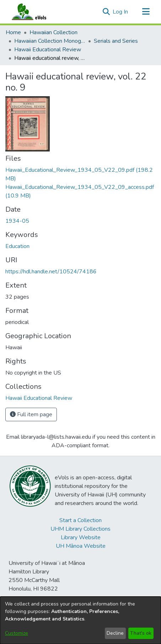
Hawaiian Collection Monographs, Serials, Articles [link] (50, 41)
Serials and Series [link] (116, 41)
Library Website (81, 537)
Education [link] (17, 246)
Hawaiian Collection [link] (53, 32)
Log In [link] (121, 12)
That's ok (141, 633)
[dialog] (80, 620)
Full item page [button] (31, 414)
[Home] (36, 12)
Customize (17, 633)
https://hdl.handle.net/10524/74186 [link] (51, 272)
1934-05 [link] (17, 221)
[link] (39, 398)
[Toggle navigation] (146, 12)
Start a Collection (80, 520)
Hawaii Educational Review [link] (48, 50)
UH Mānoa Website (81, 546)
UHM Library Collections (80, 529)
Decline (115, 633)
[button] (106, 12)
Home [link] (13, 32)
